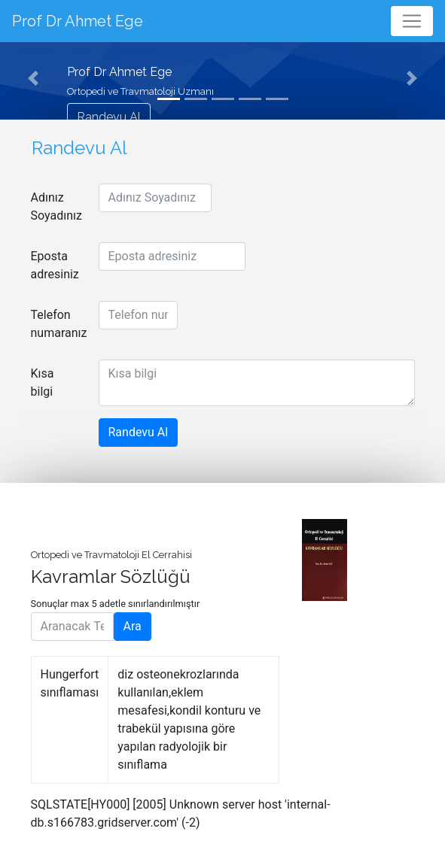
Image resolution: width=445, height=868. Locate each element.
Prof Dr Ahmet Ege (78, 21)
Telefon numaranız (59, 324)
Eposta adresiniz (55, 265)
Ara (133, 626)
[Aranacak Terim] (72, 627)
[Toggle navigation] (412, 21)
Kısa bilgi (43, 382)
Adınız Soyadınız (56, 206)
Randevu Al (109, 117)
